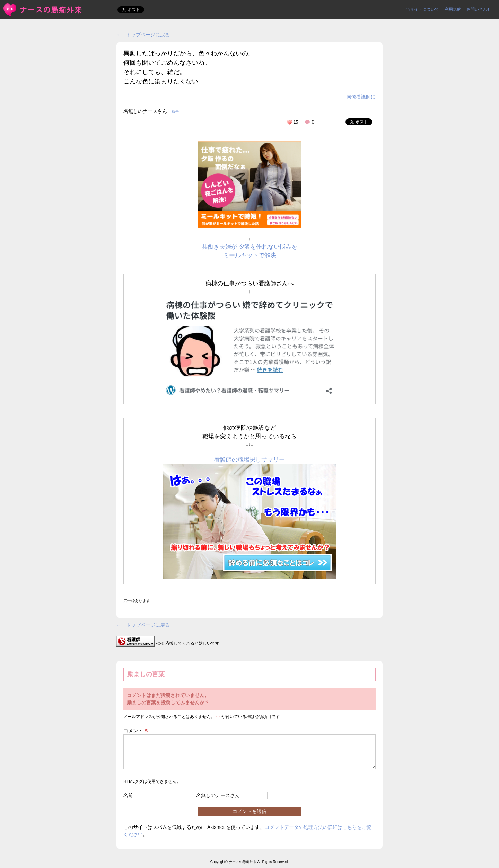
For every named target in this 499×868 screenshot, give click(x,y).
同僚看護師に (361, 97)
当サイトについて (422, 9)
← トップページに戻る (143, 35)
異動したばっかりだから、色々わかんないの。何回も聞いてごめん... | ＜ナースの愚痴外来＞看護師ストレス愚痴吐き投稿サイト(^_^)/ (43, 10)
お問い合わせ (479, 9)
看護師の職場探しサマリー (249, 460)
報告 (175, 112)
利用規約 (453, 9)
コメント (136, 731)
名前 (128, 795)
